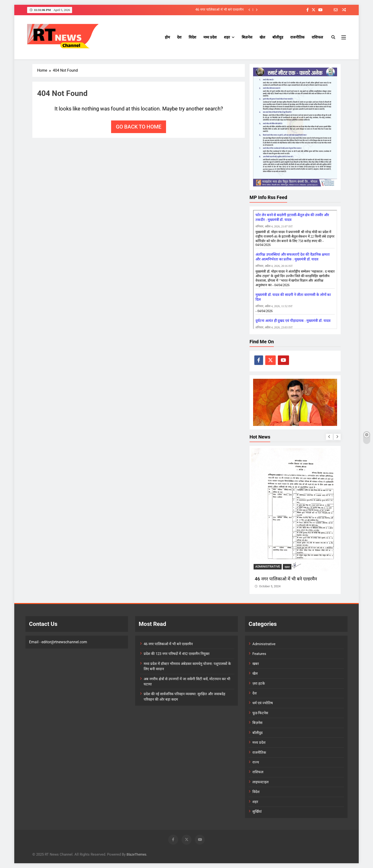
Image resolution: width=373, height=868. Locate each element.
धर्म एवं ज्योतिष (263, 703)
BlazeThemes (136, 855)
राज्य (256, 762)
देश (179, 37)
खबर (287, 567)
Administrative (268, 567)
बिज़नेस (247, 37)
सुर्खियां (257, 812)
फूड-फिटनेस (260, 713)
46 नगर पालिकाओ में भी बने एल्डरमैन (219, 10)
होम (167, 37)
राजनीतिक (297, 37)
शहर (227, 37)
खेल (262, 37)
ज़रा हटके (259, 683)
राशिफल (317, 37)
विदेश (192, 37)
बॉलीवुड (278, 37)
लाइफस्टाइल (260, 782)
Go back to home (139, 127)
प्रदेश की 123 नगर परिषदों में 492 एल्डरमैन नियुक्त (177, 654)
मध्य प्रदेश (210, 37)
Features (259, 654)
